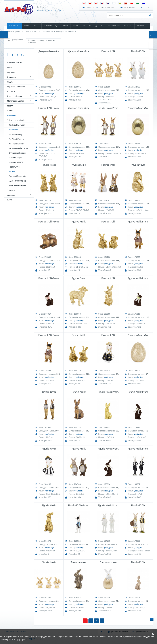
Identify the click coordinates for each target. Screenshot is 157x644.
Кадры (10, 82)
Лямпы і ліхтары (15, 96)
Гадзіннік (11, 72)
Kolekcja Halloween (17, 125)
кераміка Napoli (15, 158)
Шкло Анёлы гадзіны (18, 185)
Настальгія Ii (14, 167)
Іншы (10, 68)
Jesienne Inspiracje (17, 120)
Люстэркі (11, 91)
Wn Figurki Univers (17, 144)
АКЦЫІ (66, 26)
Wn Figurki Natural (16, 139)
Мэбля (10, 106)
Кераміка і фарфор (16, 87)
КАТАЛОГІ (128, 26)
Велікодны (59, 32)
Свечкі (10, 111)
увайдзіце (49, 93)
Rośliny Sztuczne (15, 63)
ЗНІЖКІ (76, 26)
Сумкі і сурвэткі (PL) (17, 181)
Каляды (12, 190)
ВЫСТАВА (87, 26)
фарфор (11, 195)
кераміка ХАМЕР (16, 162)
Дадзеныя (12, 77)
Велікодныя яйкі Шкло (18, 148)
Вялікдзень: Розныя (17, 153)
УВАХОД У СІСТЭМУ (107, 7)
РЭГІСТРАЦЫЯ (130, 7)
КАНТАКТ (140, 26)
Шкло (10, 200)
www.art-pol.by (14, 32)
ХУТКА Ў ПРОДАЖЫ (32, 26)
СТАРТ (89, 7)
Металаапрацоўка (16, 101)
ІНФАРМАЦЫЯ (114, 26)
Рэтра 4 (72, 32)
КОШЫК (147, 7)
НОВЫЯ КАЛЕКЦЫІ (51, 26)
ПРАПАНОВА (14, 26)
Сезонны (46, 32)
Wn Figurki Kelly (15, 134)
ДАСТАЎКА (100, 26)
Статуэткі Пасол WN (17, 176)
